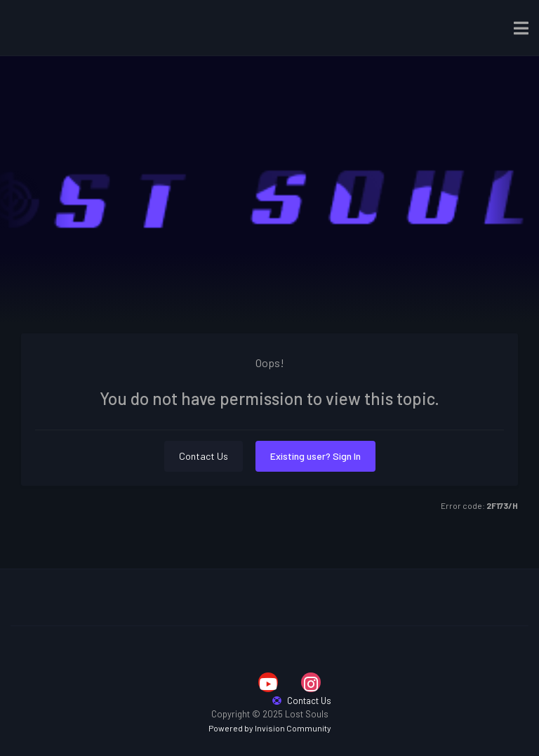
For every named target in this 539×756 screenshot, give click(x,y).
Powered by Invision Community (270, 728)
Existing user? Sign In (315, 456)
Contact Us (204, 456)
